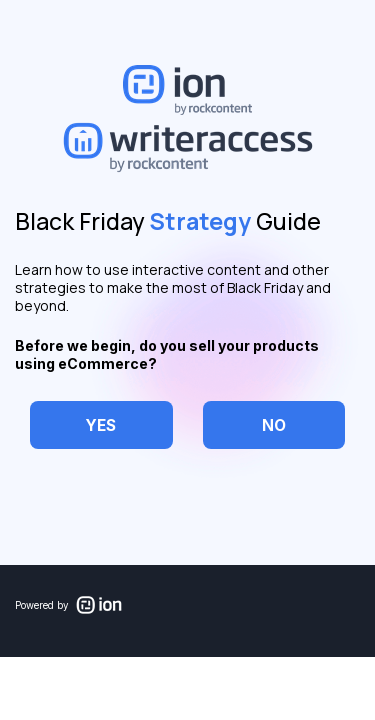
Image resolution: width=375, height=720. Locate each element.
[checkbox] (101, 425)
